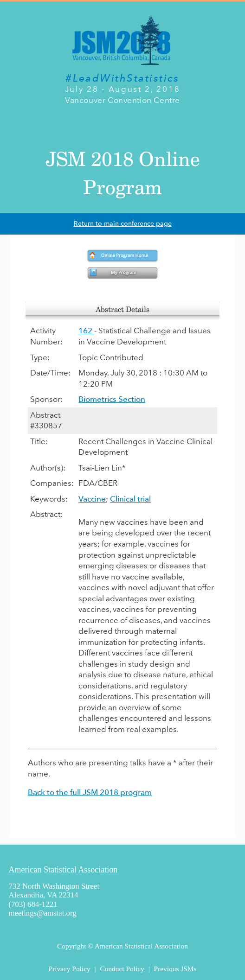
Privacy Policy (69, 969)
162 (86, 331)
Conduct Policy (122, 969)
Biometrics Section (112, 399)
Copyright (71, 946)
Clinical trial (130, 499)
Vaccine (92, 499)
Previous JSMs (175, 969)
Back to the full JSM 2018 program (90, 792)
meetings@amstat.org (43, 913)
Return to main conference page (123, 224)
